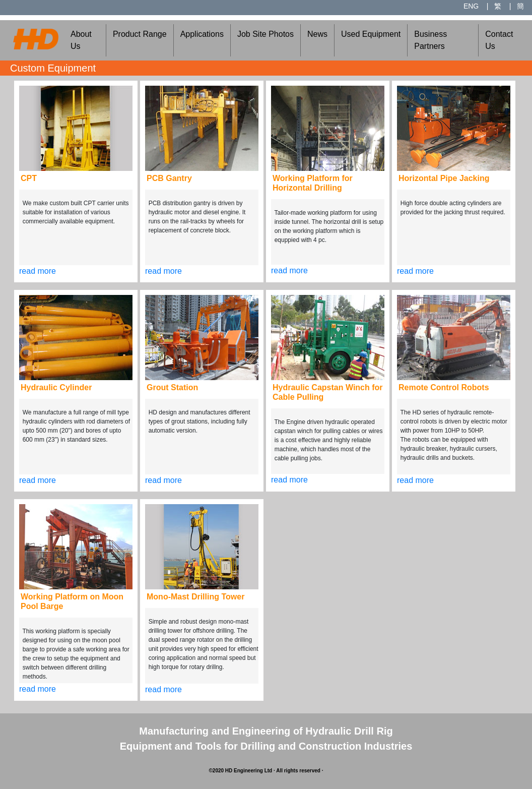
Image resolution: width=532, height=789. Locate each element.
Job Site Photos (265, 34)
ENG (471, 6)
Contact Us (499, 40)
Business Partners (430, 40)
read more (38, 271)
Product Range (140, 34)
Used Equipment (371, 34)
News (317, 34)
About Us (81, 40)
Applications (202, 34)
